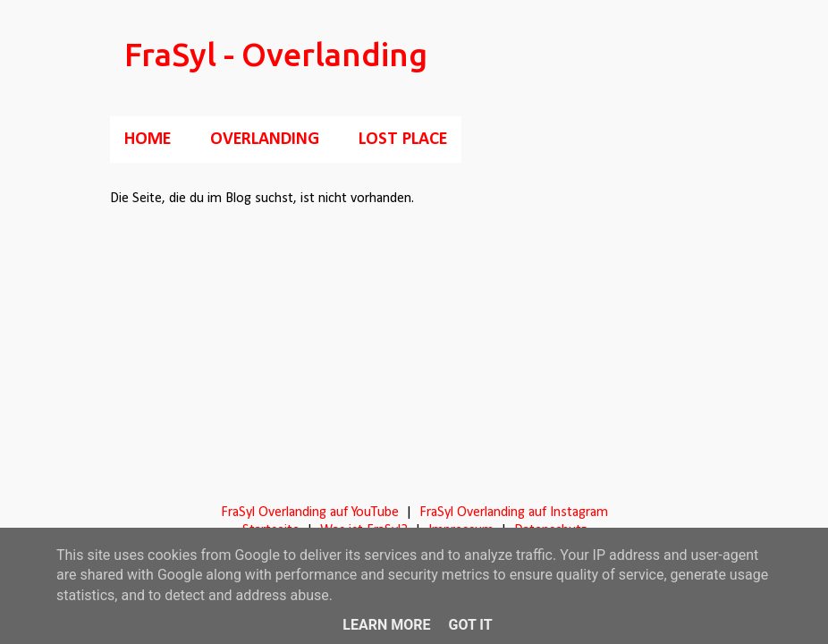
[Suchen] (707, 57)
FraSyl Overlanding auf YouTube (310, 513)
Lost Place (403, 140)
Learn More (386, 625)
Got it (470, 625)
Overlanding (265, 140)
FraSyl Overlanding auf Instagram (514, 513)
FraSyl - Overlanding (276, 54)
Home (148, 140)
